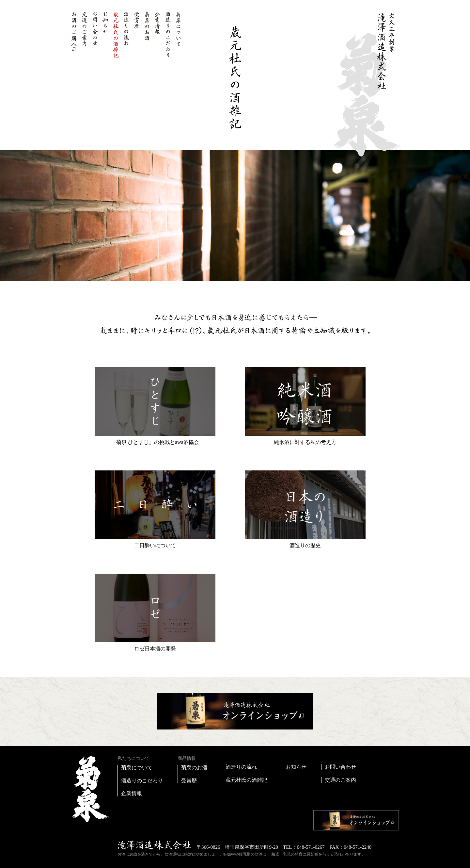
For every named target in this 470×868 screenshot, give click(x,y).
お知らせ (105, 34)
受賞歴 (136, 34)
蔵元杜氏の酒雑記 (116, 34)
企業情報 (157, 34)
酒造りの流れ (126, 34)
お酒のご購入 (74, 34)
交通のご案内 (84, 34)
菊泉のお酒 (147, 34)
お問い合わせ (95, 34)
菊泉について (178, 34)
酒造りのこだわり (168, 34)
